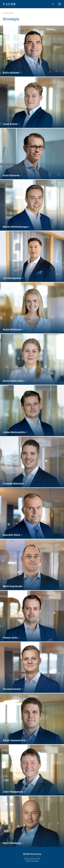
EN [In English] (53, 4)
